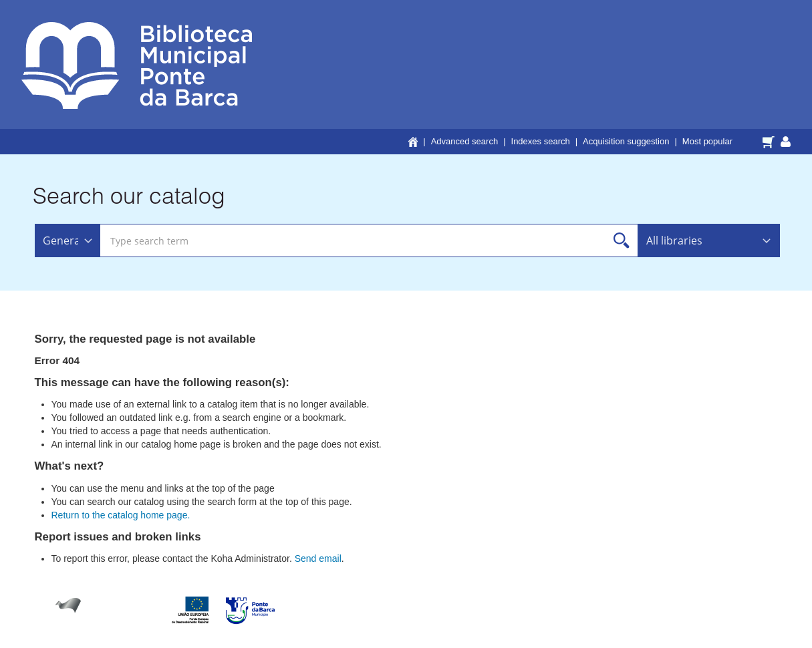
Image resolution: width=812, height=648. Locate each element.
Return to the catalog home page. (121, 515)
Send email (318, 558)
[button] (770, 141)
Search (622, 241)
